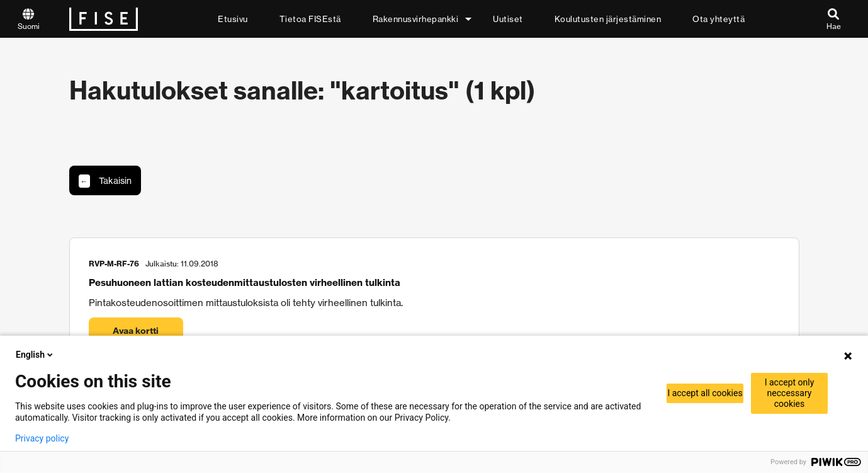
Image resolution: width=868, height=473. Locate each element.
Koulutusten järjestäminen (608, 19)
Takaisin (105, 181)
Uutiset (508, 19)
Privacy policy (42, 438)
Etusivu (233, 19)
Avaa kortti (136, 331)
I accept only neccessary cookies (790, 393)
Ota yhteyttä (719, 19)
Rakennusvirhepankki (416, 19)
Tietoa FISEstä (310, 19)
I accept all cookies (705, 393)
